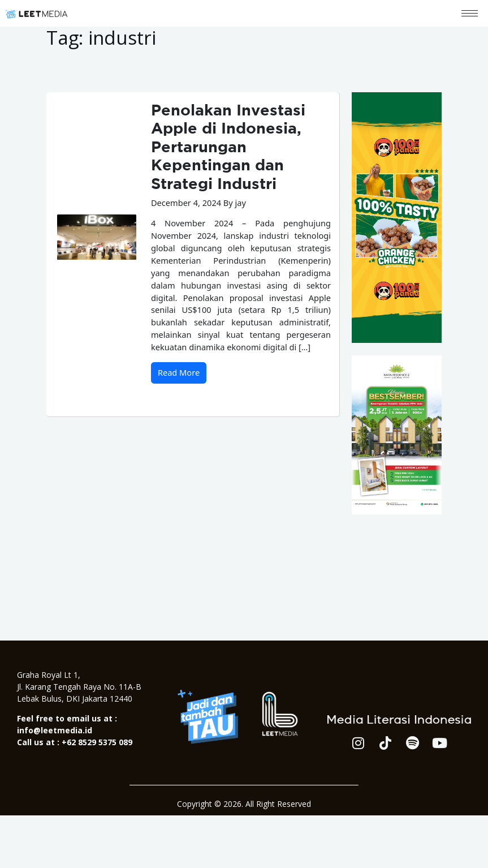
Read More (179, 372)
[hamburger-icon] (470, 13)
